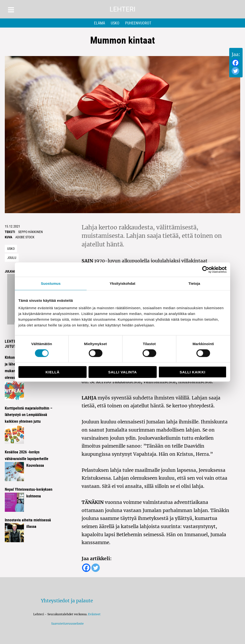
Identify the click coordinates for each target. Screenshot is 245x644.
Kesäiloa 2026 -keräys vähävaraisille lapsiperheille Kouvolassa (27, 459)
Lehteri (122, 9)
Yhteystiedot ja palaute (67, 601)
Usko (115, 23)
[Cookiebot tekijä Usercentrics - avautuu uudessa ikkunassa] (206, 269)
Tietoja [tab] (194, 283)
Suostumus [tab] (51, 283)
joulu (12, 258)
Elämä (100, 23)
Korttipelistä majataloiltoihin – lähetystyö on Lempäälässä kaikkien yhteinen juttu (29, 415)
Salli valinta (122, 372)
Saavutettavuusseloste (67, 624)
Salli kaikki (193, 372)
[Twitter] (235, 71)
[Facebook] (235, 63)
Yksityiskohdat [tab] (122, 283)
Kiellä (52, 372)
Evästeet (94, 614)
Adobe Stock (25, 237)
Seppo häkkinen (31, 232)
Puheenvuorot (138, 23)
